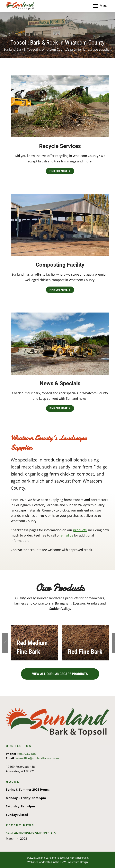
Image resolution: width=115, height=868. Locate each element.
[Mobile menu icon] (100, 6)
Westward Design (78, 862)
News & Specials (60, 383)
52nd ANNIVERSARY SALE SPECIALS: (31, 833)
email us (67, 535)
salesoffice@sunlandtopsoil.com (37, 758)
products (80, 530)
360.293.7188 (26, 754)
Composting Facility (60, 265)
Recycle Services (60, 146)
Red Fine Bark (85, 652)
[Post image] (86, 643)
